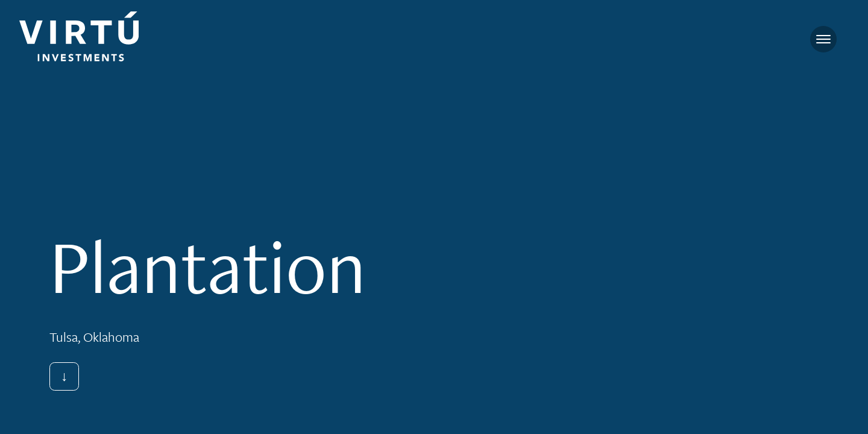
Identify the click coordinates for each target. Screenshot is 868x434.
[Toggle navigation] (823, 39)
